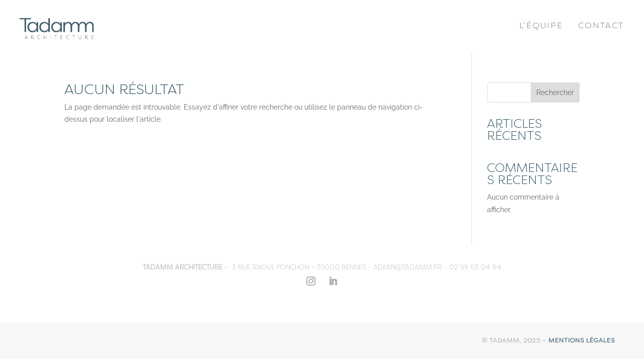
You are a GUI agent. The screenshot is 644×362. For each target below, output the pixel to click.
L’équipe (541, 25)
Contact (601, 25)
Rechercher (555, 93)
